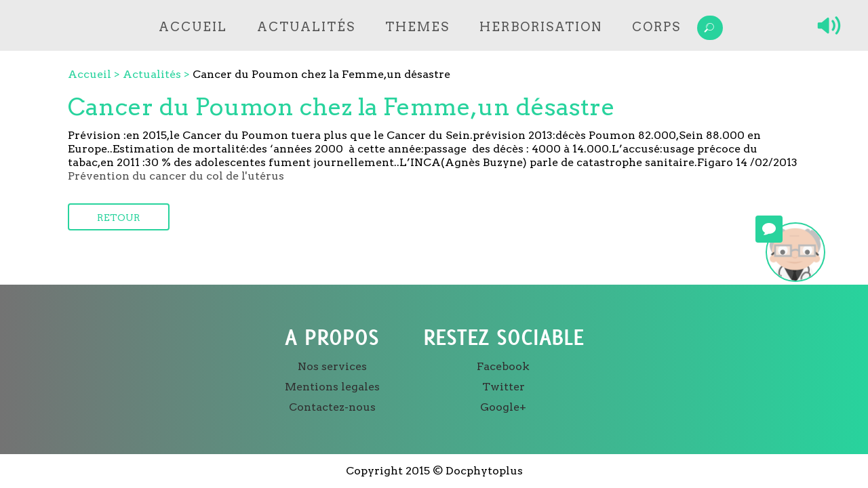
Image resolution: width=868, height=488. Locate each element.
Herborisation (541, 27)
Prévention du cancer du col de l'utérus (176, 176)
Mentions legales (332, 387)
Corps (656, 27)
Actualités (306, 27)
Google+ (503, 407)
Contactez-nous (332, 407)
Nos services (332, 366)
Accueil (193, 27)
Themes (417, 27)
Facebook (503, 366)
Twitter (504, 387)
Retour (119, 218)
